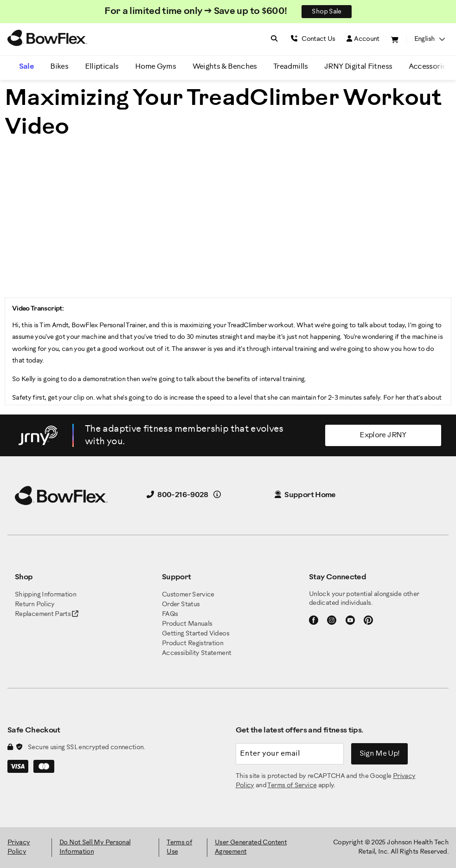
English (430, 39)
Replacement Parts (47, 614)
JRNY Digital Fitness (358, 67)
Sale (26, 67)
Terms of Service (292, 786)
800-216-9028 (177, 495)
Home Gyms (155, 67)
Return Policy (35, 605)
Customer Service (188, 595)
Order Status (181, 605)
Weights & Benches (225, 67)
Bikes (59, 67)
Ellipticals (102, 67)
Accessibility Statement (196, 653)
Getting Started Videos (196, 634)
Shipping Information (45, 595)
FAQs (170, 614)
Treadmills (291, 67)
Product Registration (193, 644)
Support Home (305, 495)
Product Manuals (187, 624)
